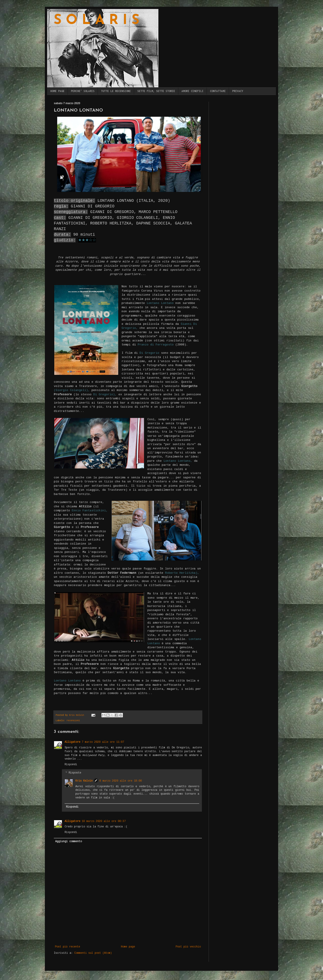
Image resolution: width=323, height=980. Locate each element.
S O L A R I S (97, 21)
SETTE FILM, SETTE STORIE (156, 91)
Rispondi (71, 765)
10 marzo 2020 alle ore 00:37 (104, 821)
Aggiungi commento (69, 842)
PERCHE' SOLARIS (83, 91)
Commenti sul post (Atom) (93, 953)
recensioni (73, 721)
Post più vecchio (188, 947)
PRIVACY (238, 91)
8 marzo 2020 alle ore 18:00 (121, 781)
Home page (128, 947)
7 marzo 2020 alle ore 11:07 (103, 742)
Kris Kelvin (84, 781)
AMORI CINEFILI (192, 91)
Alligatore (72, 742)
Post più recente (68, 947)
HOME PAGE (57, 91)
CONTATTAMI (218, 91)
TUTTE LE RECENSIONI (116, 91)
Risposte (75, 773)
